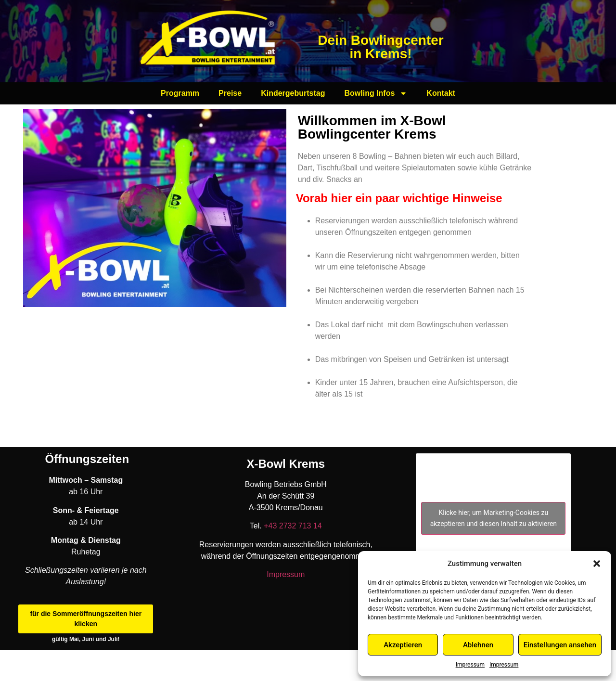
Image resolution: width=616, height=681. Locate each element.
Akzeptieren (403, 645)
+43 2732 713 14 (292, 526)
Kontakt (441, 93)
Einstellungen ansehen (560, 645)
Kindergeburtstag (293, 93)
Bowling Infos (376, 93)
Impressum (470, 665)
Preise (230, 93)
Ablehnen (478, 645)
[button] (597, 564)
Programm (180, 93)
